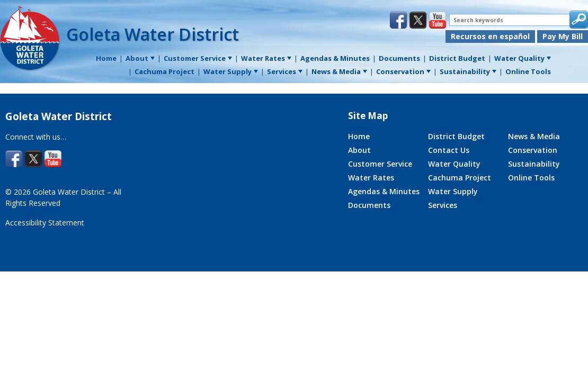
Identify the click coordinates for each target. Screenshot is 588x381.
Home (359, 136)
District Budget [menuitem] (457, 58)
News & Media (534, 136)
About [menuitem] (140, 58)
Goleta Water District (153, 34)
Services (443, 205)
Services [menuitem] (285, 71)
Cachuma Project (460, 178)
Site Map (368, 116)
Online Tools (531, 178)
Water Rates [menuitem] (266, 58)
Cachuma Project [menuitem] (164, 71)
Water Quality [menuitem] (523, 58)
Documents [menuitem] (399, 58)
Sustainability (534, 164)
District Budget (456, 136)
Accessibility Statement (45, 223)
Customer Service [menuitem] (198, 58)
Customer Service (380, 164)
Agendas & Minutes (384, 191)
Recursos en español (490, 36)
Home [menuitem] (106, 58)
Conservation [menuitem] (403, 71)
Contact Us (449, 150)
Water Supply (453, 191)
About (359, 150)
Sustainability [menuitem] (468, 71)
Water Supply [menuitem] (231, 71)
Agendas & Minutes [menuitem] (335, 58)
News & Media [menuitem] (339, 71)
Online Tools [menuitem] (528, 71)
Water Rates (371, 178)
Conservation (533, 150)
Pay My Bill (563, 36)
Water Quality (454, 164)
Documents (369, 205)
